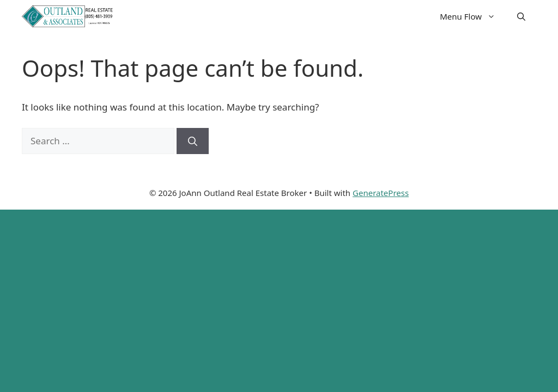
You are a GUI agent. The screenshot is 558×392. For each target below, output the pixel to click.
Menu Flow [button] (473, 16)
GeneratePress (381, 193)
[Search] (193, 141)
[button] (521, 16)
